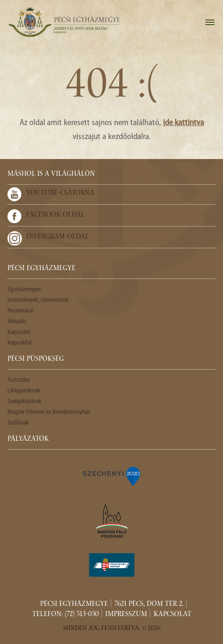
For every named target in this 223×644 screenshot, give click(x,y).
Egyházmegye (24, 289)
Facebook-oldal (55, 215)
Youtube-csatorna (60, 193)
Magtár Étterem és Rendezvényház (49, 412)
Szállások (18, 423)
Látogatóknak (24, 391)
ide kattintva (183, 123)
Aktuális (17, 322)
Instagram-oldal (57, 237)
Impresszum (126, 615)
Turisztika (19, 380)
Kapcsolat (19, 332)
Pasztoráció (20, 311)
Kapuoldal (20, 343)
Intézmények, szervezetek (38, 300)
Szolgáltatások (24, 402)
